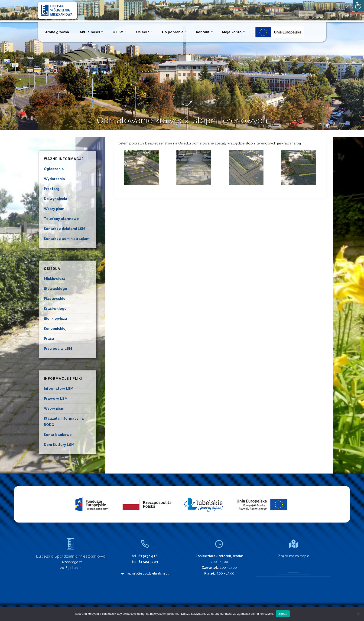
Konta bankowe (58, 435)
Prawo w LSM (56, 399)
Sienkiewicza (55, 319)
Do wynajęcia (56, 199)
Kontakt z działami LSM (65, 229)
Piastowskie (55, 299)
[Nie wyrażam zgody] (358, 614)
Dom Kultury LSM (59, 445)
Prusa (49, 339)
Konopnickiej (55, 329)
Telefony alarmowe (61, 219)
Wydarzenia (54, 179)
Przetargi (52, 189)
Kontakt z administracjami (67, 239)
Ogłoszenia (54, 169)
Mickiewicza (55, 279)
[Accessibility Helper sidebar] (358, 6)
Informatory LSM (59, 389)
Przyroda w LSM (58, 349)
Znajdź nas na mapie (294, 556)
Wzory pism (54, 209)
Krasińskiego (55, 309)
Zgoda (283, 614)
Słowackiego (55, 289)
